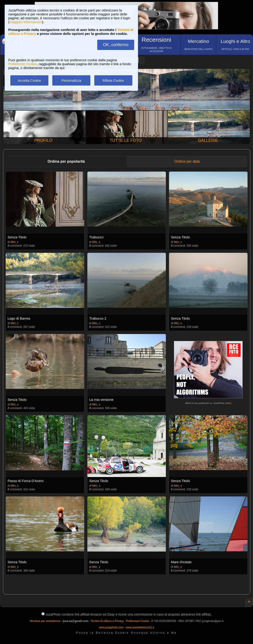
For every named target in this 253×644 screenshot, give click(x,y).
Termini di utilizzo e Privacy (107, 621)
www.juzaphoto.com (111, 627)
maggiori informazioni (26, 22)
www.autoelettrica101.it (140, 627)
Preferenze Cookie (22, 64)
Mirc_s (15, 242)
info (228, 403)
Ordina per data (187, 161)
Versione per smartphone (45, 621)
